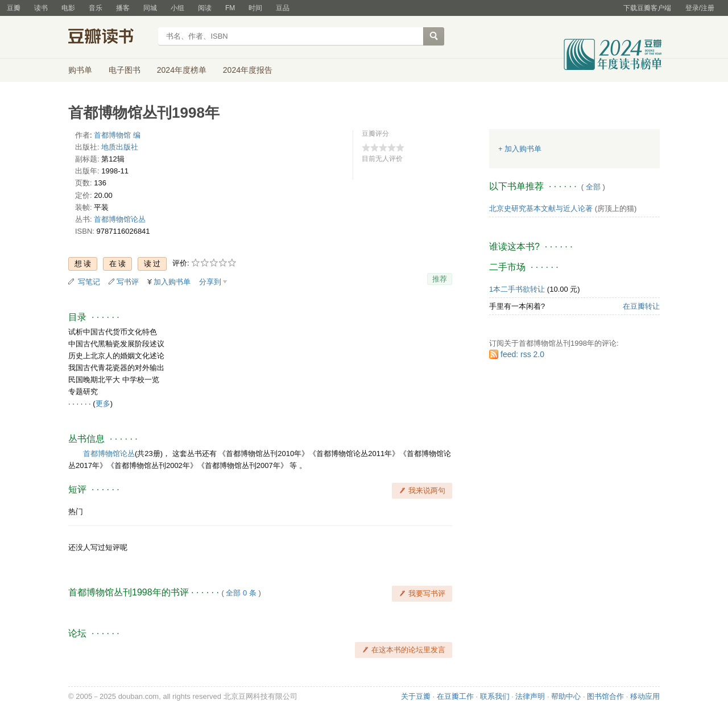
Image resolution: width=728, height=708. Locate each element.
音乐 (96, 8)
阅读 (205, 8)
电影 (68, 8)
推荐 (440, 279)
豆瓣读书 (109, 38)
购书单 (80, 70)
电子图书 (125, 70)
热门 (76, 512)
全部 (593, 187)
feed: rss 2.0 (522, 354)
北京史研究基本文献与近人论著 (541, 208)
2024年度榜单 (182, 70)
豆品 (283, 8)
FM (230, 8)
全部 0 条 (241, 593)
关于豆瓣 (416, 696)
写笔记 (89, 282)
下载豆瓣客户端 (647, 8)
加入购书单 (172, 282)
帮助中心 (566, 696)
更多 (103, 403)
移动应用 (645, 696)
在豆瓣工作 (455, 696)
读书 (41, 8)
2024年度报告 (248, 70)
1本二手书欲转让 (517, 289)
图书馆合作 (605, 696)
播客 (123, 8)
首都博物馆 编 (117, 135)
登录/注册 (700, 8)
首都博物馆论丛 (120, 219)
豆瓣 (14, 8)
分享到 (210, 282)
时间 (255, 8)
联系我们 (495, 696)
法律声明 (530, 696)
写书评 (128, 282)
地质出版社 (120, 147)
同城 (150, 8)
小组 (177, 8)
